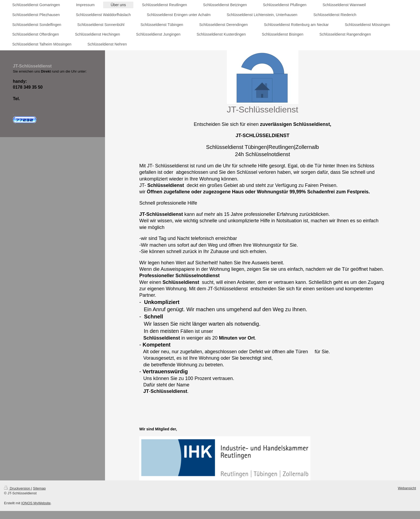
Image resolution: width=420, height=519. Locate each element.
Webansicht (407, 488)
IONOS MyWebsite (36, 503)
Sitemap (39, 488)
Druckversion (18, 488)
